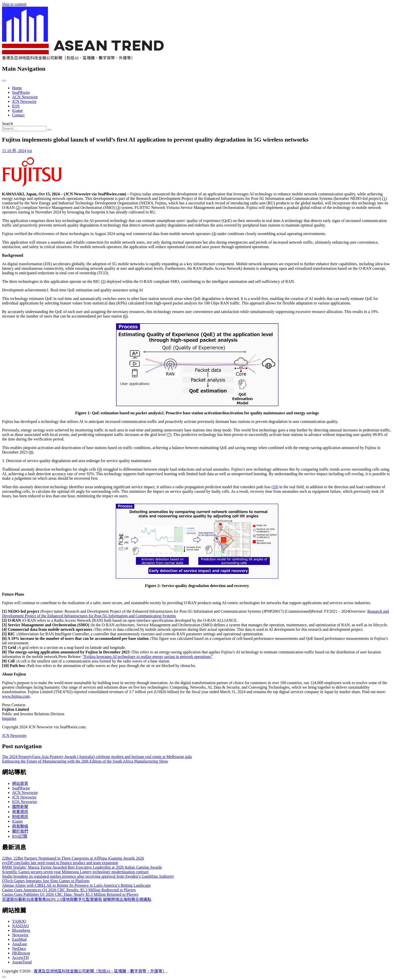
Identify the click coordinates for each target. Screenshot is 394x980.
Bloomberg (21, 930)
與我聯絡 (20, 826)
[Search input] (24, 129)
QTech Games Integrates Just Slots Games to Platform (46, 881)
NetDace (19, 948)
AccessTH (20, 957)
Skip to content (14, 4)
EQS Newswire (24, 802)
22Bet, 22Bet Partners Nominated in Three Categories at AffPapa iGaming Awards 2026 (73, 858)
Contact (18, 115)
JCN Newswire (24, 101)
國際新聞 (20, 807)
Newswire (20, 935)
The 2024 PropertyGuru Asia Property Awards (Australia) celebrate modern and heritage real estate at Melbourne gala (97, 757)
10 (275, 487)
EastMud (19, 939)
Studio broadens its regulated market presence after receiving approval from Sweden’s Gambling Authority (88, 876)
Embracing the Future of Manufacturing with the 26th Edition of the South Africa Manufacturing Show (85, 761)
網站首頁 (20, 784)
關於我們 (20, 831)
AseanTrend (22, 962)
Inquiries (9, 718)
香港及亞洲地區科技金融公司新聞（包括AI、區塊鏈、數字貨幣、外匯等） (100, 971)
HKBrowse (21, 953)
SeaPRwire (21, 92)
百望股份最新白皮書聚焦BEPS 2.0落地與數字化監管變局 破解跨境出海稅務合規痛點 (77, 899)
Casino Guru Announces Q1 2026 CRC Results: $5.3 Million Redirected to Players (69, 890)
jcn (30, 151)
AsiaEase (20, 944)
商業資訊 (20, 812)
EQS (16, 106)
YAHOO (19, 921)
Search (8, 124)
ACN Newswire (25, 97)
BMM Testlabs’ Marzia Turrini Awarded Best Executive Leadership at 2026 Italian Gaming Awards (82, 867)
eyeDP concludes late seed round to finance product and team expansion (60, 863)
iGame (17, 110)
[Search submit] (50, 130)
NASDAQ (20, 926)
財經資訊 (20, 817)
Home (17, 88)
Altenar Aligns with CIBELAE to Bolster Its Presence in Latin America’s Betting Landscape (76, 885)
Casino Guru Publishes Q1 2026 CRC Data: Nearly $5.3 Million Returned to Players (70, 894)
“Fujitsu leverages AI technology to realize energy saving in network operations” (147, 657)
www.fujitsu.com (16, 696)
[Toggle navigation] (4, 81)
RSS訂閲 (20, 836)
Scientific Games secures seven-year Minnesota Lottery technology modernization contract (75, 872)
